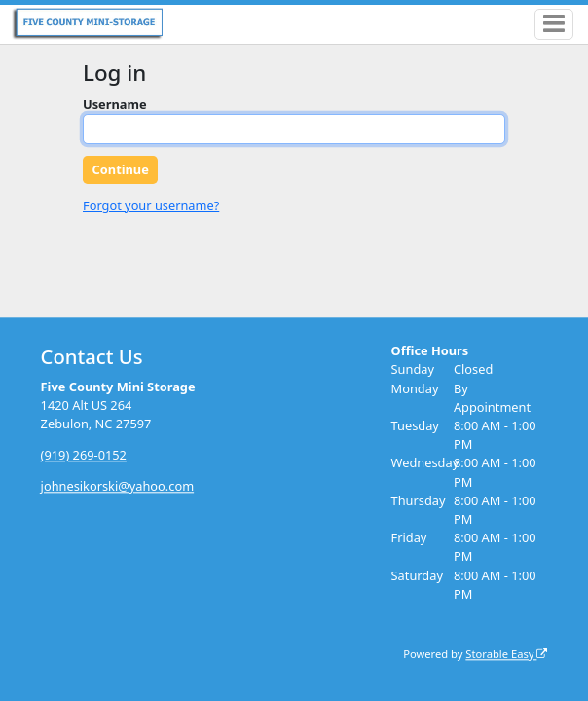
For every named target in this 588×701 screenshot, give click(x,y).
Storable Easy (506, 654)
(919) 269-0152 (84, 456)
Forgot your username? (151, 205)
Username (115, 104)
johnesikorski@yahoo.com (118, 487)
